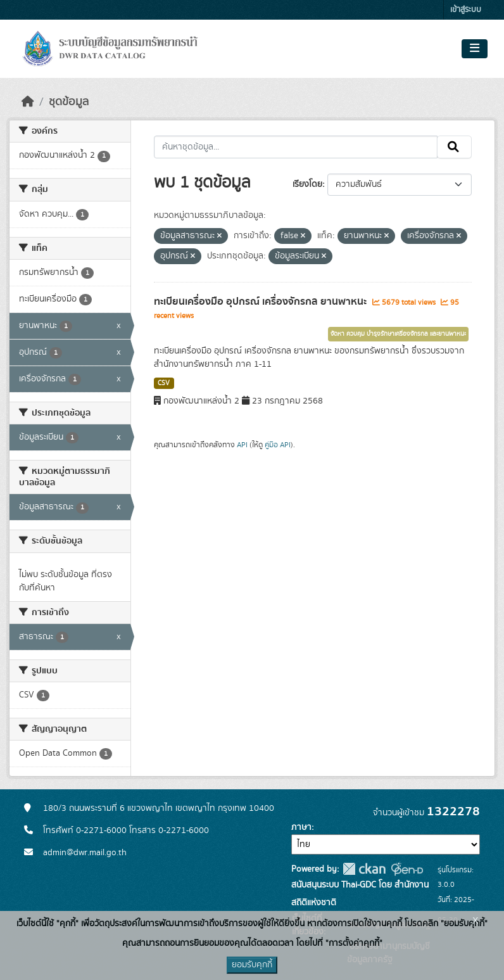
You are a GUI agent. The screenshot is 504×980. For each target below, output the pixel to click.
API (242, 445)
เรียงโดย (307, 184)
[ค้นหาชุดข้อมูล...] (296, 147)
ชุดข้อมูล (69, 102)
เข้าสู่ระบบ (466, 10)
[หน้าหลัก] (28, 102)
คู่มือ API (278, 445)
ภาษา (301, 827)
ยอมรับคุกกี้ (252, 965)
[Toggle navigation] (475, 49)
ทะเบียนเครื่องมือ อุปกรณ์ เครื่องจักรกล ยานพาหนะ (261, 302)
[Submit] (454, 147)
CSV (164, 383)
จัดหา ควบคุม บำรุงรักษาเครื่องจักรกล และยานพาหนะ (398, 334)
